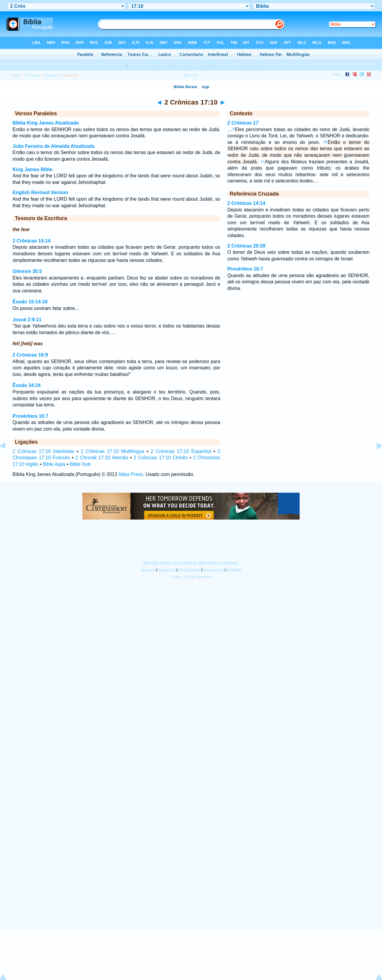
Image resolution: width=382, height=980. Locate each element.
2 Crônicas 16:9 (30, 355)
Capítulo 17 (52, 75)
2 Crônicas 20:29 (246, 246)
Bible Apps (54, 464)
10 (325, 142)
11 (262, 161)
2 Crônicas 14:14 (31, 241)
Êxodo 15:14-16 (30, 302)
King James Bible (32, 169)
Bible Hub (80, 464)
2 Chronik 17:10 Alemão (102, 458)
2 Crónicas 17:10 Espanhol (181, 451)
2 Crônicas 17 (243, 123)
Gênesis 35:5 (27, 271)
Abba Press (131, 474)
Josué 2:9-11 (27, 320)
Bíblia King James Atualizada (46, 123)
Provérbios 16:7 (30, 416)
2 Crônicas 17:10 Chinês (161, 458)
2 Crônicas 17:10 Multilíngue (112, 451)
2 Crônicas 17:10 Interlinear (43, 451)
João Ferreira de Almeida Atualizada (53, 146)
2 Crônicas (31, 75)
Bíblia (16, 75)
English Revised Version (40, 192)
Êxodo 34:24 (27, 385)
